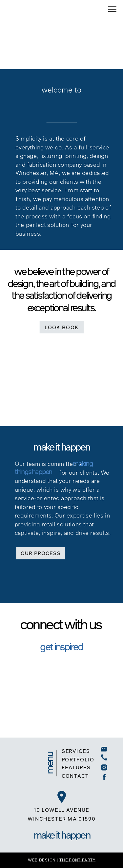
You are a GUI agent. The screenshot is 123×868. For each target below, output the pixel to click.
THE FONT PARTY (77, 859)
